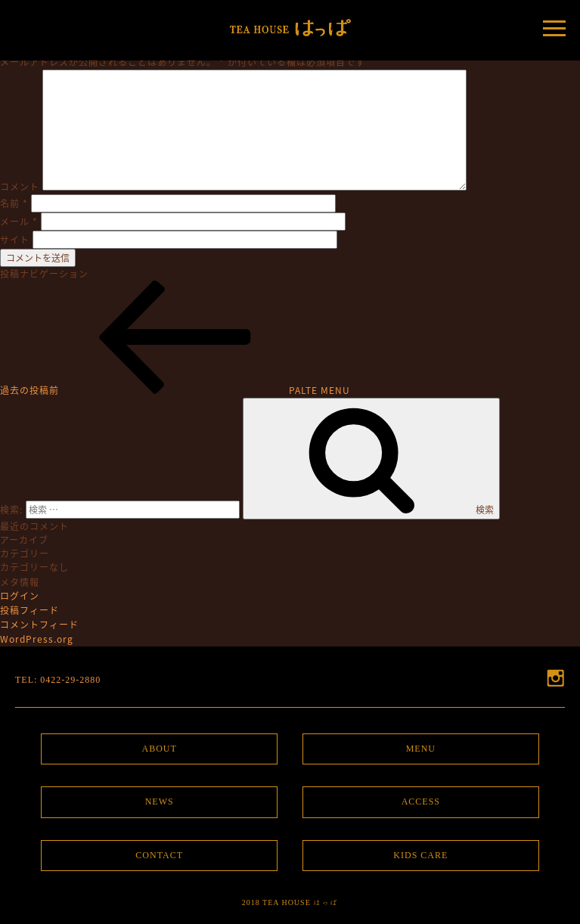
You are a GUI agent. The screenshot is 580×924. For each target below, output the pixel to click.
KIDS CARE (420, 855)
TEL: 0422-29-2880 (58, 680)
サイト (15, 240)
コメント (20, 187)
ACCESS (421, 802)
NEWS (160, 802)
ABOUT (159, 749)
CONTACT (159, 855)
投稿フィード (29, 610)
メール (19, 222)
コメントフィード (39, 625)
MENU (421, 749)
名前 (14, 203)
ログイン (20, 596)
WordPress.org (37, 639)
